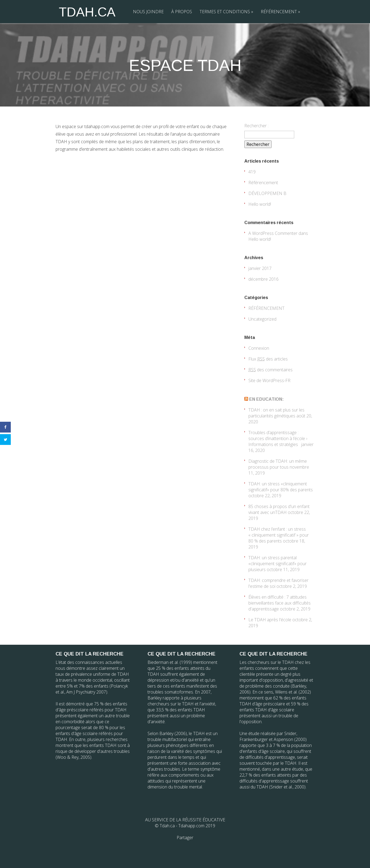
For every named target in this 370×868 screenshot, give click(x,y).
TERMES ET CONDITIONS (226, 12)
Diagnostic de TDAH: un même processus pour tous (278, 464)
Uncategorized (262, 319)
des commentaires (270, 370)
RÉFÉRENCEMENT (280, 12)
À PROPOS (182, 12)
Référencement (263, 183)
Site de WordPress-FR (269, 380)
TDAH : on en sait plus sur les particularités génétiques (276, 413)
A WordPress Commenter (273, 233)
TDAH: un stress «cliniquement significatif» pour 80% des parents (281, 487)
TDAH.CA (87, 12)
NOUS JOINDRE (148, 12)
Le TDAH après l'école (270, 620)
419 (252, 172)
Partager (185, 838)
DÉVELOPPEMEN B (267, 193)
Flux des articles (268, 359)
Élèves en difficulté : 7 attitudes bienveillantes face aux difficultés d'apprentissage (280, 603)
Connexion (259, 348)
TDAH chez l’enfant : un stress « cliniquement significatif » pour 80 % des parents (279, 535)
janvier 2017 (260, 268)
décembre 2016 (263, 279)
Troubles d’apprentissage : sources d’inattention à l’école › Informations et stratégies (278, 438)
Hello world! (260, 204)
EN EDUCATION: (266, 399)
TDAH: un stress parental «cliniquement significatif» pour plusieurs (277, 564)
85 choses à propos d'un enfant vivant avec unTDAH (279, 509)
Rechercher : (256, 126)
